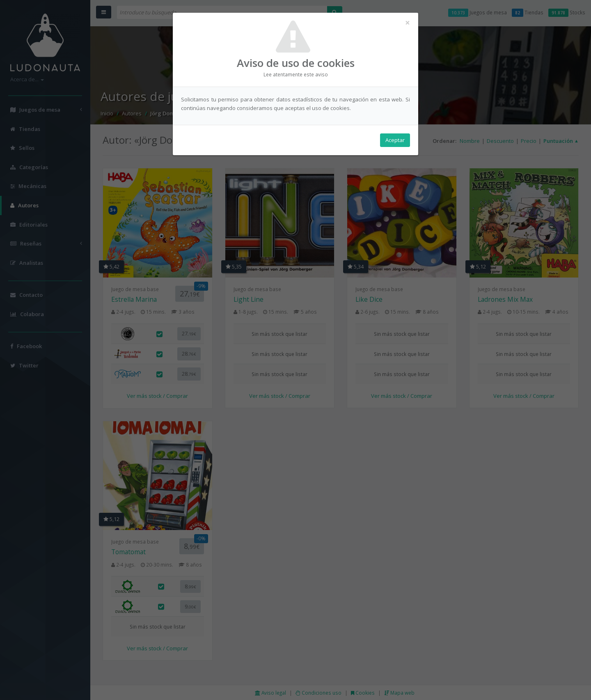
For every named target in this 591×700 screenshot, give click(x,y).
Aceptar (395, 140)
